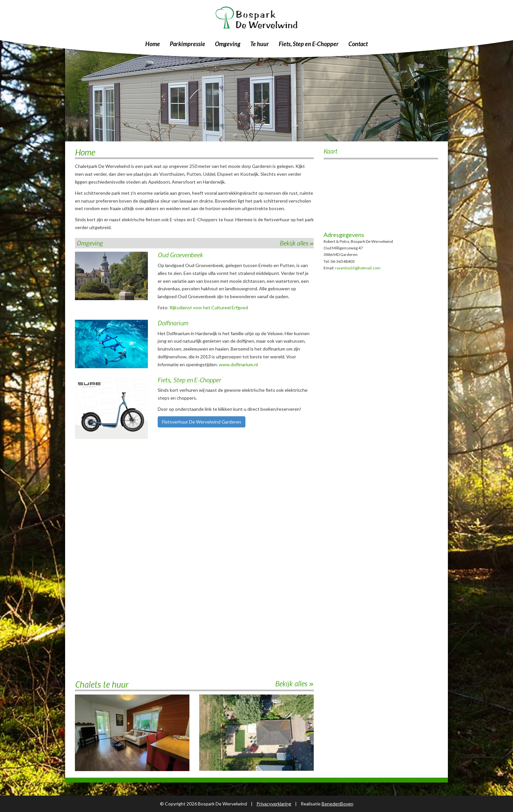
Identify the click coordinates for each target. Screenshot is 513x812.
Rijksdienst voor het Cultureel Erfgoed (209, 307)
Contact (358, 44)
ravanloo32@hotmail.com (358, 268)
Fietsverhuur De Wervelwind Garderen (202, 422)
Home (153, 44)
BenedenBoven (337, 804)
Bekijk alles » (297, 243)
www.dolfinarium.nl (238, 364)
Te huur (260, 44)
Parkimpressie (187, 44)
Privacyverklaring (274, 804)
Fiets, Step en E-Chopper (309, 44)
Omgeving (228, 44)
